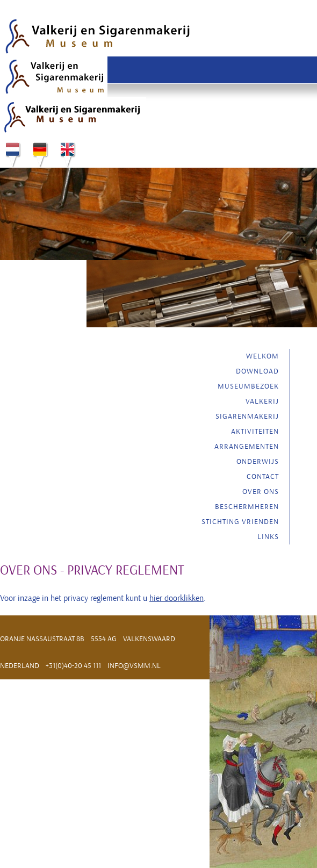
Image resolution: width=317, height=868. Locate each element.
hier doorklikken (176, 598)
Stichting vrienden (240, 522)
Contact (263, 476)
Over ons (261, 492)
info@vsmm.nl (134, 666)
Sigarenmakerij (247, 416)
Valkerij (262, 401)
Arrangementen (247, 446)
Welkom (262, 356)
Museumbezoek (248, 386)
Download (257, 371)
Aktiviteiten (255, 431)
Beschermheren (247, 507)
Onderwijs (258, 461)
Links (268, 537)
